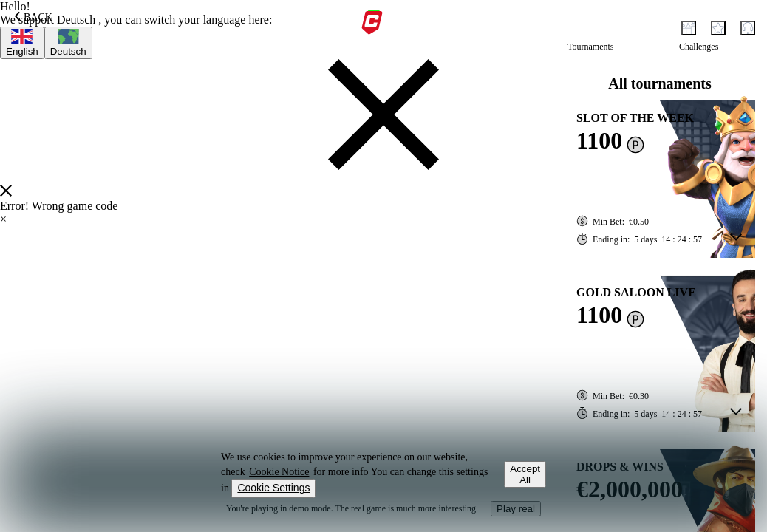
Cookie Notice (279, 472)
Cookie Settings (273, 488)
